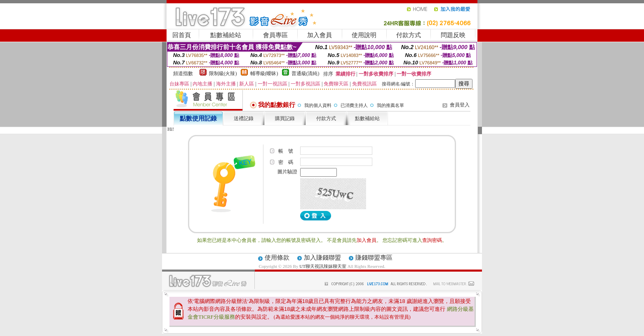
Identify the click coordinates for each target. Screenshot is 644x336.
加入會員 (320, 35)
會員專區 (275, 35)
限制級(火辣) (223, 73)
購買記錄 (285, 118)
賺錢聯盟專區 (374, 258)
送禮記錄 (244, 118)
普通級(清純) (306, 73)
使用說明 (364, 35)
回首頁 (182, 35)
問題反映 (453, 35)
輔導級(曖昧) (264, 73)
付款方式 (409, 35)
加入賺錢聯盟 (322, 258)
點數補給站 (226, 35)
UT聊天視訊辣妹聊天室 (323, 266)
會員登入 (460, 105)
